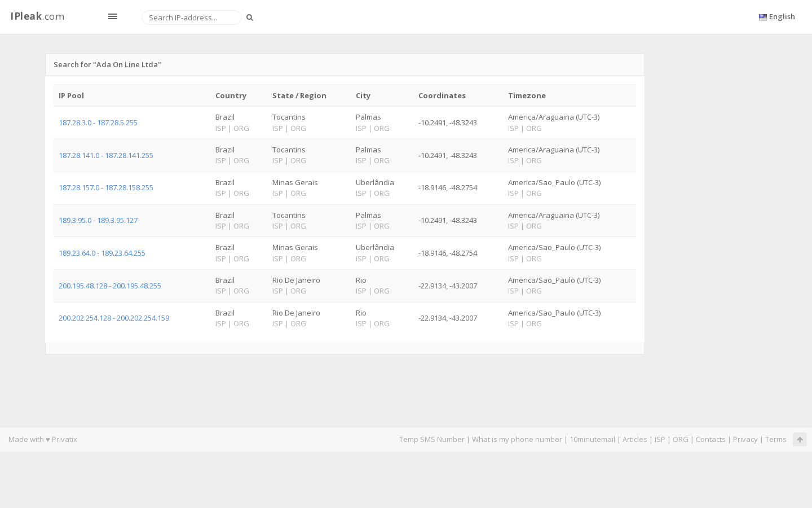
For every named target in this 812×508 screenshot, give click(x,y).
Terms (776, 439)
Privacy (745, 439)
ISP (661, 439)
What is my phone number (517, 439)
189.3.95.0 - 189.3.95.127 (98, 220)
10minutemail (592, 439)
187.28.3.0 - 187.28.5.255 (98, 122)
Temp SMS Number (432, 439)
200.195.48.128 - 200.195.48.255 (110, 286)
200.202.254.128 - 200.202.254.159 (114, 318)
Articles (635, 439)
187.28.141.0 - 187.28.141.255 (106, 155)
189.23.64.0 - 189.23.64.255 (102, 253)
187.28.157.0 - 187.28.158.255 (106, 187)
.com (37, 16)
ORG (681, 439)
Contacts (711, 439)
